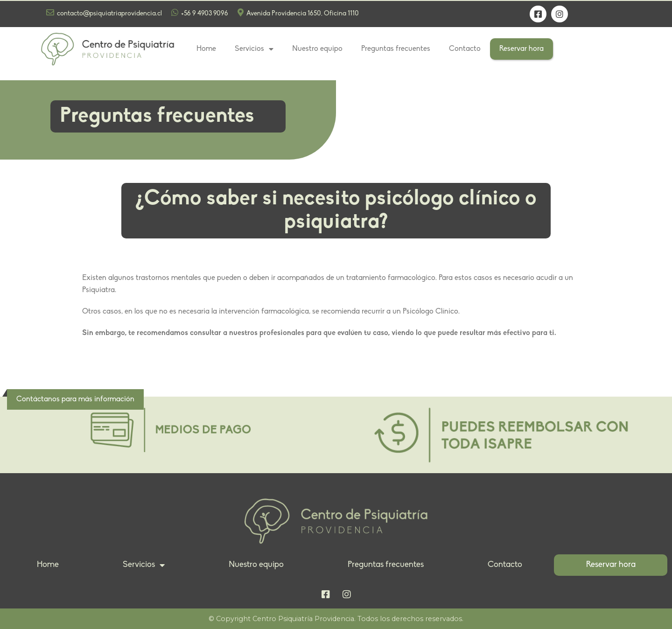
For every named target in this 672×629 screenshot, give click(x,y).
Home (206, 49)
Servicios (254, 49)
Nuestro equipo (317, 49)
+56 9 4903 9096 (200, 13)
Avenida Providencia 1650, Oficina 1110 (298, 13)
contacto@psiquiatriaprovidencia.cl (104, 13)
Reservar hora (521, 49)
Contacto (465, 49)
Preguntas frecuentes (396, 49)
